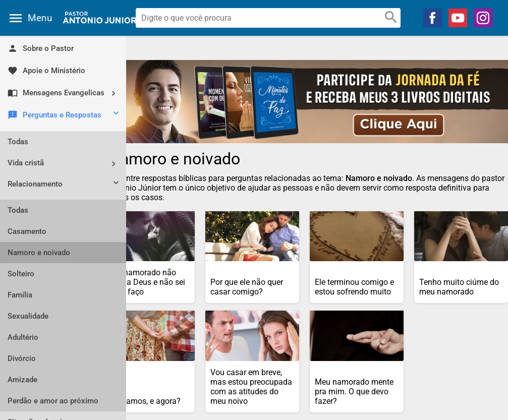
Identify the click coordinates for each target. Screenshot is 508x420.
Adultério (23, 337)
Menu (40, 18)
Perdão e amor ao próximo (53, 401)
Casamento (27, 231)
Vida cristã (66, 164)
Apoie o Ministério (46, 71)
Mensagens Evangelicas (66, 93)
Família (20, 295)
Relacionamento (64, 185)
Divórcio (22, 358)
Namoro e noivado (39, 253)
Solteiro (21, 274)
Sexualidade (28, 316)
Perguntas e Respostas (64, 115)
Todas (18, 142)
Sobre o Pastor (41, 48)
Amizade (22, 380)
